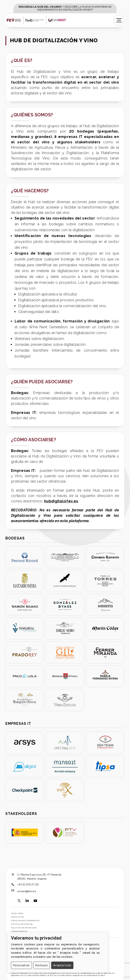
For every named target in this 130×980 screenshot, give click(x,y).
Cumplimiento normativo (25, 920)
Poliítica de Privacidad (24, 928)
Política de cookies (22, 924)
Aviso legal (17, 913)
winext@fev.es (27, 891)
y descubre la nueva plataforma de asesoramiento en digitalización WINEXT (65, 8)
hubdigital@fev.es (61, 501)
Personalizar (21, 965)
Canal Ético (18, 917)
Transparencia (19, 931)
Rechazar (42, 965)
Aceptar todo (62, 965)
